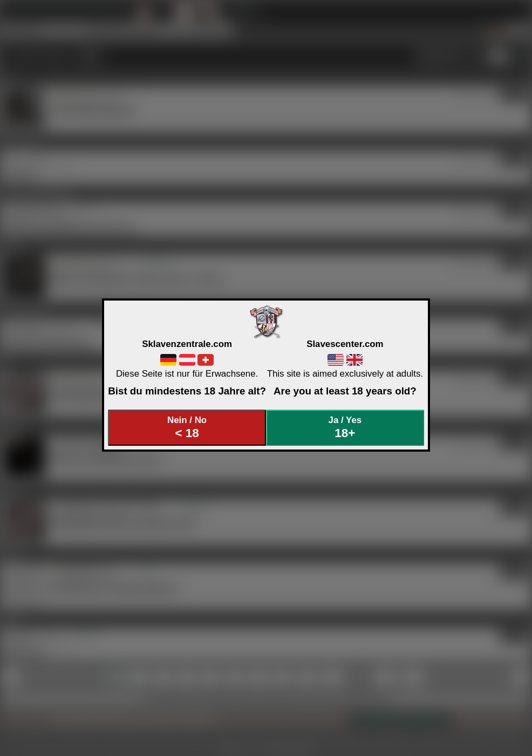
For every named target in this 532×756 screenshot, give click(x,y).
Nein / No (187, 428)
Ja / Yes (345, 428)
